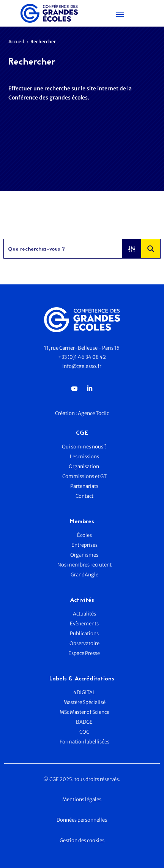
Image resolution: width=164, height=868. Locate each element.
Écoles (84, 535)
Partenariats (84, 486)
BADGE (84, 722)
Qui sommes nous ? (84, 447)
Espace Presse (84, 653)
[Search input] (64, 249)
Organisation (84, 466)
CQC (84, 732)
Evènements (84, 624)
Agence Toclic (93, 413)
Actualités (84, 614)
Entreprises (84, 545)
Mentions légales (82, 799)
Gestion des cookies (82, 840)
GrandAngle (84, 575)
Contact (84, 496)
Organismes (84, 555)
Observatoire (84, 643)
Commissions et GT (84, 476)
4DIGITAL (84, 692)
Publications (84, 634)
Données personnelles (82, 820)
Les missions (84, 457)
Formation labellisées (84, 742)
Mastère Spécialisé (84, 702)
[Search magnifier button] (151, 249)
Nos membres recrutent (84, 565)
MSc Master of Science (84, 712)
